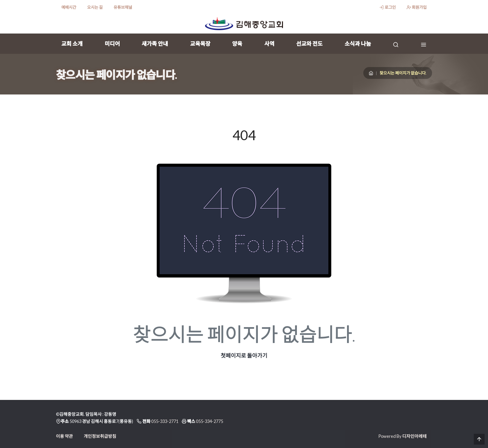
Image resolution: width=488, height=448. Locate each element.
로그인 (387, 7)
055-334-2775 (209, 421)
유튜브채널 (123, 7)
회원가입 (417, 7)
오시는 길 (95, 7)
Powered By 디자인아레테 (403, 436)
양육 (237, 44)
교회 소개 (72, 44)
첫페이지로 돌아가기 (244, 355)
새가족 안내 (155, 44)
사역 (269, 44)
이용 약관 (64, 436)
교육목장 (200, 44)
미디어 (112, 44)
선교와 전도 (309, 44)
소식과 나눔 (358, 44)
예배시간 (69, 7)
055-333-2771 (165, 421)
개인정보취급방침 (100, 436)
